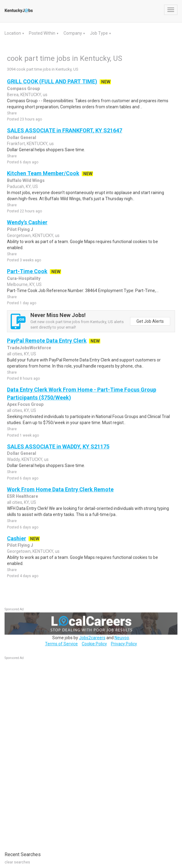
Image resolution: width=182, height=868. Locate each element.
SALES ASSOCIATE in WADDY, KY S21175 (58, 446)
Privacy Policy (124, 644)
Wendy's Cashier (27, 222)
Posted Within (43, 33)
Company (73, 33)
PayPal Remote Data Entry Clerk (47, 341)
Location (13, 33)
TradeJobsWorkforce (29, 348)
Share (12, 113)
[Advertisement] (50, 752)
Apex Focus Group (25, 404)
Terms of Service (61, 644)
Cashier (17, 538)
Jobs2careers (92, 638)
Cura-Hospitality (24, 278)
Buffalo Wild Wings (26, 180)
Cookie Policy (94, 644)
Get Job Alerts (150, 321)
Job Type (99, 33)
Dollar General (22, 138)
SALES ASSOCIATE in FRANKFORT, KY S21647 (65, 130)
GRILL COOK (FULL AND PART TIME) (52, 81)
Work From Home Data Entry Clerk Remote (60, 489)
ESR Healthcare (22, 496)
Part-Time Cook (27, 271)
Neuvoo (122, 638)
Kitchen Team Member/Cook (43, 173)
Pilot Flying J (20, 229)
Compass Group (23, 89)
